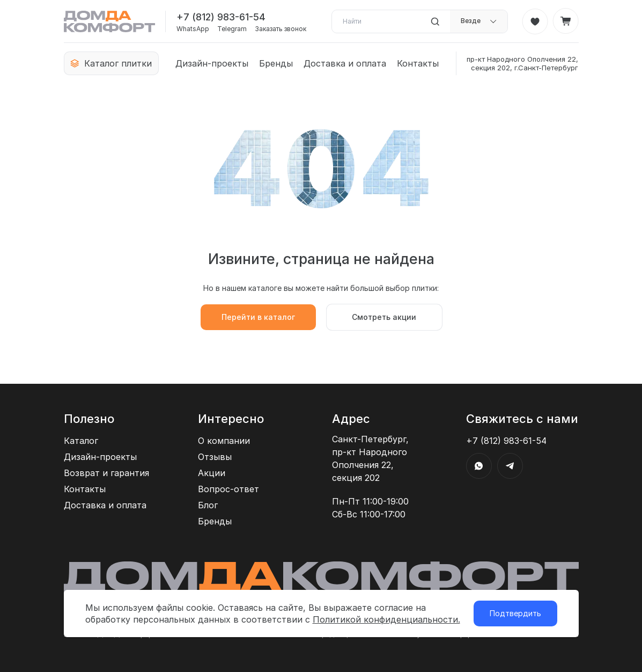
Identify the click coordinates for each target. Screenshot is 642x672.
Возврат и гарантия (106, 473)
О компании (224, 441)
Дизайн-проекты (212, 63)
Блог (208, 505)
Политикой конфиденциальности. (386, 619)
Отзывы (215, 457)
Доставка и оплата (345, 63)
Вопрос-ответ (228, 489)
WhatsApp (193, 29)
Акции (212, 473)
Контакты (418, 63)
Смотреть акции (384, 317)
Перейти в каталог (258, 317)
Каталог (81, 441)
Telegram (232, 29)
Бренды (276, 63)
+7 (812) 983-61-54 (221, 17)
